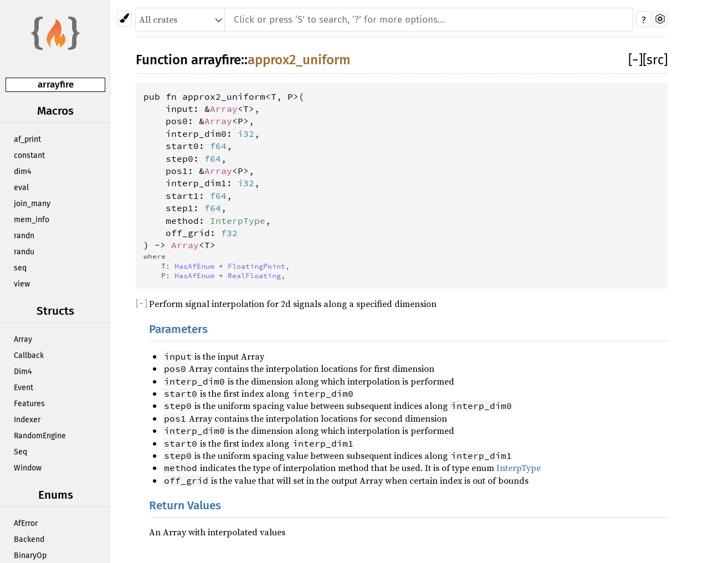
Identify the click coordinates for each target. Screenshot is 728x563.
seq (20, 268)
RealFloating (254, 275)
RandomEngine (40, 436)
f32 (229, 233)
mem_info (32, 220)
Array (23, 339)
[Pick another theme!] (124, 19)
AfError (26, 523)
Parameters (178, 329)
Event (24, 388)
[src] (655, 60)
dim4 (22, 172)
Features (29, 404)
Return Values (185, 506)
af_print (27, 139)
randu (24, 252)
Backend (29, 539)
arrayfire (56, 85)
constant (29, 155)
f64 (218, 146)
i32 (246, 134)
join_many (32, 204)
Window (28, 468)
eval (21, 188)
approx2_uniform (299, 60)
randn (24, 236)
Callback (29, 355)
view (22, 284)
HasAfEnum (194, 266)
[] (635, 60)
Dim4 (23, 372)
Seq (20, 452)
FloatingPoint (257, 266)
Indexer (27, 420)
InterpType (238, 221)
